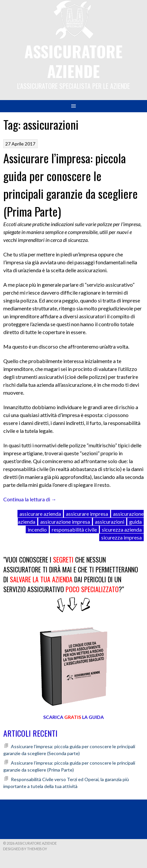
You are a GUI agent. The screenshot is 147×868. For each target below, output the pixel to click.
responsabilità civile (74, 529)
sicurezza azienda (122, 529)
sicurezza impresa (121, 537)
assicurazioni (110, 522)
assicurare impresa (87, 514)
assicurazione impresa (65, 522)
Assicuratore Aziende (73, 61)
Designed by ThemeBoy (25, 849)
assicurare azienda (40, 514)
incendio (37, 529)
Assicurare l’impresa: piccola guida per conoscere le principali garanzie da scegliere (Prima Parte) (71, 184)
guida (135, 522)
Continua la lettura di (30, 499)
